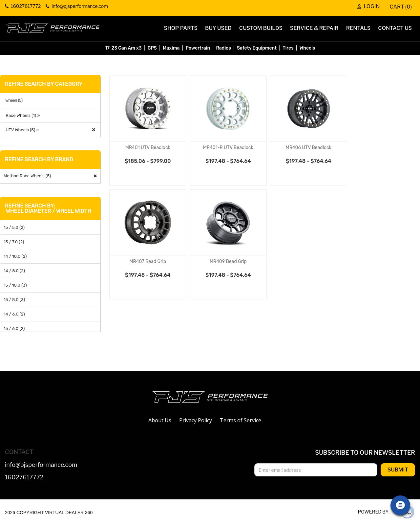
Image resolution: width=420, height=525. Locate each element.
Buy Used (218, 28)
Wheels (307, 48)
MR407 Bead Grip (148, 262)
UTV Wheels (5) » (21, 130)
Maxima (171, 48)
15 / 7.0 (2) (14, 242)
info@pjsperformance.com (41, 465)
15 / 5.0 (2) (14, 227)
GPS (152, 48)
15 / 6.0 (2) (14, 328)
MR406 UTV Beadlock (309, 148)
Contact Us (395, 28)
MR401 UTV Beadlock (148, 148)
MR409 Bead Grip (228, 262)
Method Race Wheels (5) (27, 176)
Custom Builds (261, 28)
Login (368, 7)
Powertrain (198, 48)
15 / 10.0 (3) (15, 285)
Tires (288, 48)
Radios (223, 48)
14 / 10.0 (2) (15, 256)
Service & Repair (314, 28)
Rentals (358, 28)
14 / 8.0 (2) (14, 271)
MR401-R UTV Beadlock (228, 148)
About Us (160, 420)
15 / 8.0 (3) (14, 300)
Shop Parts (181, 28)
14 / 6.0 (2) (14, 314)
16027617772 (24, 478)
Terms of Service (241, 420)
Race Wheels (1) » (22, 115)
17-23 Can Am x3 (123, 48)
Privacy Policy (196, 420)
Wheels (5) (14, 100)
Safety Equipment (257, 48)
